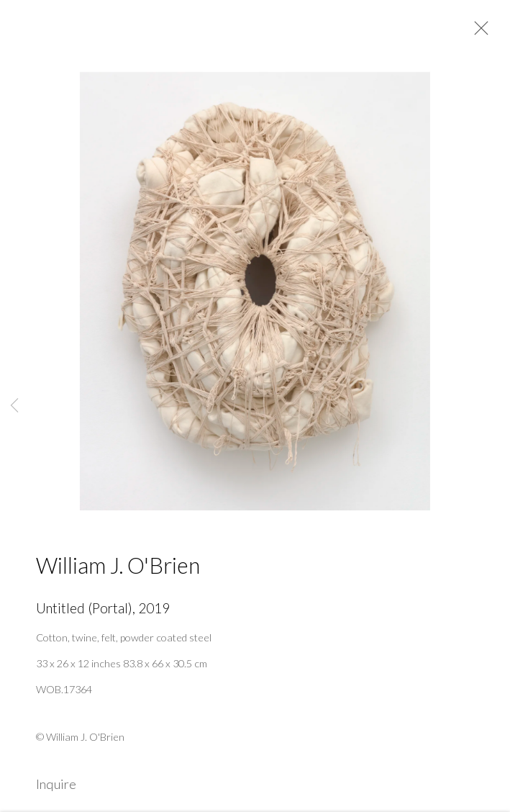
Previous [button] (14, 406)
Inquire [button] (56, 789)
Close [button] (478, 32)
